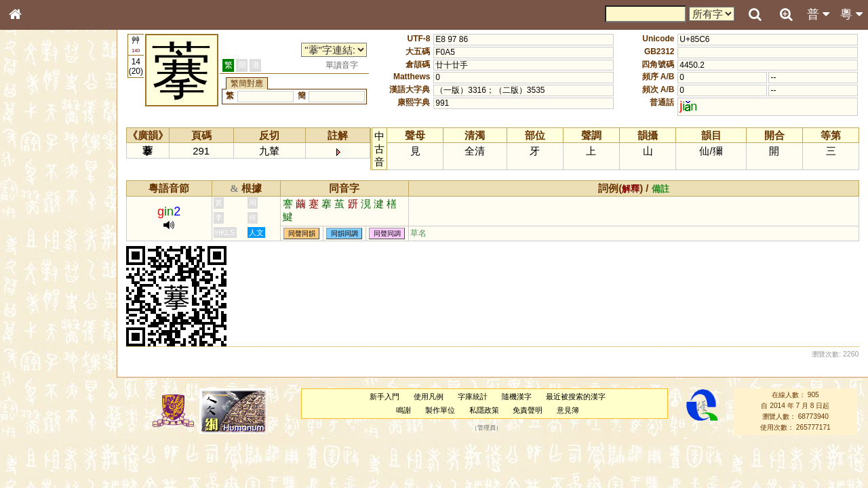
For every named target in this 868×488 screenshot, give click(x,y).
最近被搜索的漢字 (576, 396)
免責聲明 (528, 410)
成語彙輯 (33, 441)
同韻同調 (344, 233)
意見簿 (568, 410)
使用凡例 (429, 396)
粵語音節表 (37, 266)
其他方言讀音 (41, 381)
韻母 (46, 357)
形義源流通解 (41, 230)
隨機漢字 (517, 396)
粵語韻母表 (37, 291)
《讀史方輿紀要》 (50, 429)
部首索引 (33, 181)
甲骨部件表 (37, 205)
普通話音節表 (41, 369)
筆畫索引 (33, 193)
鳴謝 (403, 410)
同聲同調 (387, 233)
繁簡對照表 (37, 453)
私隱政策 (484, 410)
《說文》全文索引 (50, 417)
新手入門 (384, 396)
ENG (60, 149)
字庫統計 (473, 396)
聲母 (27, 357)
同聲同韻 (302, 233)
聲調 (64, 357)
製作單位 (440, 410)
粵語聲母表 (37, 278)
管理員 (487, 428)
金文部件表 (37, 218)
